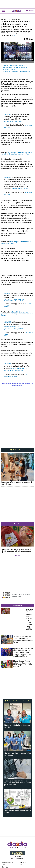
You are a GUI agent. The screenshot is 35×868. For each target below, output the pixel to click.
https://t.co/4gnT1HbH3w (19, 368)
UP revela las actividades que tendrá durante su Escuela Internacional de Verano (17, 153)
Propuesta (6, 69)
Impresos (23, 863)
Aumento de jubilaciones (10, 72)
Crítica (4, 865)
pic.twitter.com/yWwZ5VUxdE (14, 300)
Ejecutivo (22, 65)
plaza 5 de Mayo (25, 72)
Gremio (13, 69)
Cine (21, 865)
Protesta (24, 67)
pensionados (14, 65)
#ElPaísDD (8, 114)
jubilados (6, 65)
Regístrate (18, 856)
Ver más (26, 701)
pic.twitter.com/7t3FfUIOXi (13, 121)
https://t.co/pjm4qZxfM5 (20, 189)
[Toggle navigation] (3, 11)
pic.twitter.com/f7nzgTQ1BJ (13, 329)
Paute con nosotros (18, 859)
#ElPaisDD (8, 322)
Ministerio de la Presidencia (11, 67)
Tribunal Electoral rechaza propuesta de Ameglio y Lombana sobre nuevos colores (17, 314)
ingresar (30, 11)
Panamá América (8, 863)
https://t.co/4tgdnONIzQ (12, 327)
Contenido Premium (17, 450)
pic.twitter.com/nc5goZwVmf (14, 371)
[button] (4, 541)
